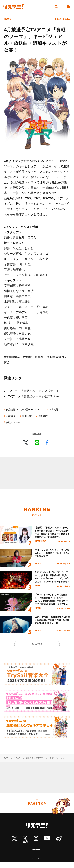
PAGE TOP (37, 810)
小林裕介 (31, 416)
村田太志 (50, 416)
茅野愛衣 (12, 422)
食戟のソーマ (34, 422)
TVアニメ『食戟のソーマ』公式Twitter (34, 396)
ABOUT (37, 854)
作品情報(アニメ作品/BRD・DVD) (29, 409)
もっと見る (37, 648)
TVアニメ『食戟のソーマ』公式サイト (34, 391)
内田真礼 (12, 416)
